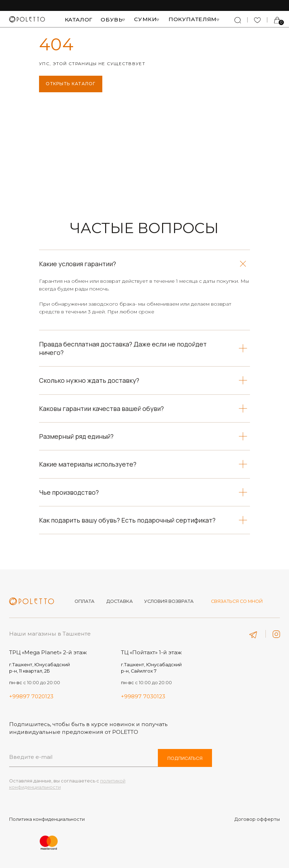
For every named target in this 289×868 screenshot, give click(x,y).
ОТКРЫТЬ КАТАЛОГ (71, 84)
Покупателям (192, 19)
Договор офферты (257, 819)
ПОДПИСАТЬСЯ (185, 758)
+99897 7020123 (31, 696)
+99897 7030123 (143, 696)
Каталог (79, 20)
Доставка (120, 601)
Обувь (111, 20)
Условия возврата (169, 601)
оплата (85, 601)
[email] (84, 757)
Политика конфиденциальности (47, 819)
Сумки (145, 19)
